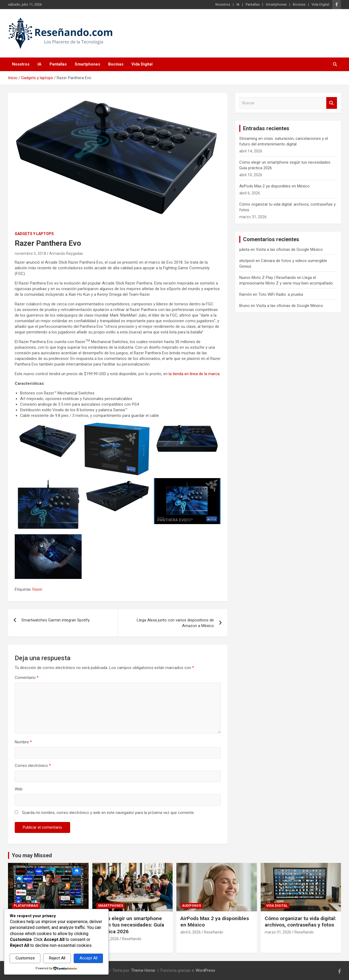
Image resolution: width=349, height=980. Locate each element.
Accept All (88, 958)
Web (19, 789)
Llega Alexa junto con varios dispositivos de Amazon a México (175, 623)
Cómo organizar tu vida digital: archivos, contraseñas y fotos (300, 922)
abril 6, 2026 (191, 932)
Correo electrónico (33, 766)
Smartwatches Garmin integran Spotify (56, 620)
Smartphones (276, 4)
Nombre (23, 742)
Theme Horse (143, 970)
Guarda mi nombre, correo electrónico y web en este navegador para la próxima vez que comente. (108, 813)
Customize (25, 958)
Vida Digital (320, 4)
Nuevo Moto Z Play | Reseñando (268, 278)
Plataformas (26, 906)
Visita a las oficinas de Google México (289, 249)
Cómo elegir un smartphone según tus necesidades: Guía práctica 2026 (130, 925)
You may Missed (32, 855)
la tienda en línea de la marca (194, 374)
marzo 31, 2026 (278, 932)
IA (238, 4)
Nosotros (223, 4)
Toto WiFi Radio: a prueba (281, 294)
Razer (37, 589)
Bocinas (299, 4)
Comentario (27, 678)
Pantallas (253, 4)
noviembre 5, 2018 (30, 253)
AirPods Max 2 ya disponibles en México (274, 186)
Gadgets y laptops (34, 234)
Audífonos (191, 906)
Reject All (57, 958)
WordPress (205, 970)
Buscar (332, 103)
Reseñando (132, 939)
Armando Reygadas (66, 253)
